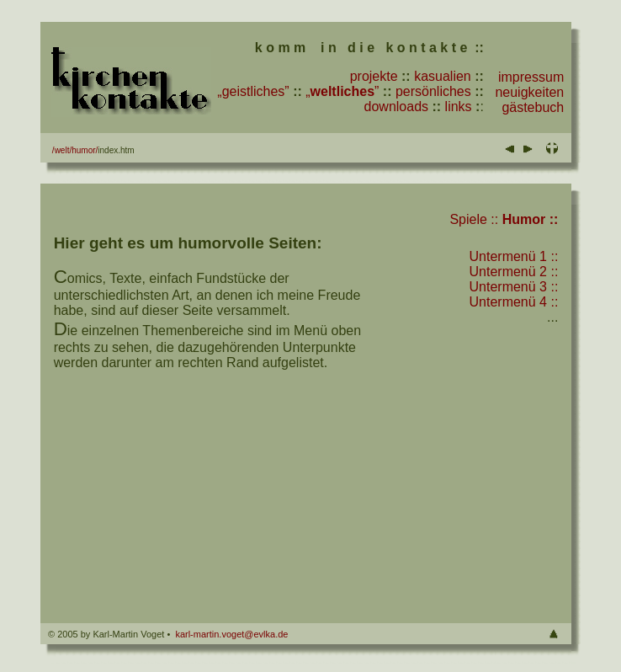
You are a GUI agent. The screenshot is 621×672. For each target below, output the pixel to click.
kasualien (443, 76)
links (459, 107)
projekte (374, 76)
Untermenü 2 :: (514, 272)
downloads (397, 107)
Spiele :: (474, 219)
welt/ (64, 150)
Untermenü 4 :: (514, 302)
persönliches (433, 91)
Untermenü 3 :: (514, 287)
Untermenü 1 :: (514, 256)
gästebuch (533, 107)
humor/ (85, 150)
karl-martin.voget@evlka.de (231, 634)
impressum (531, 77)
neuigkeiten (529, 92)
